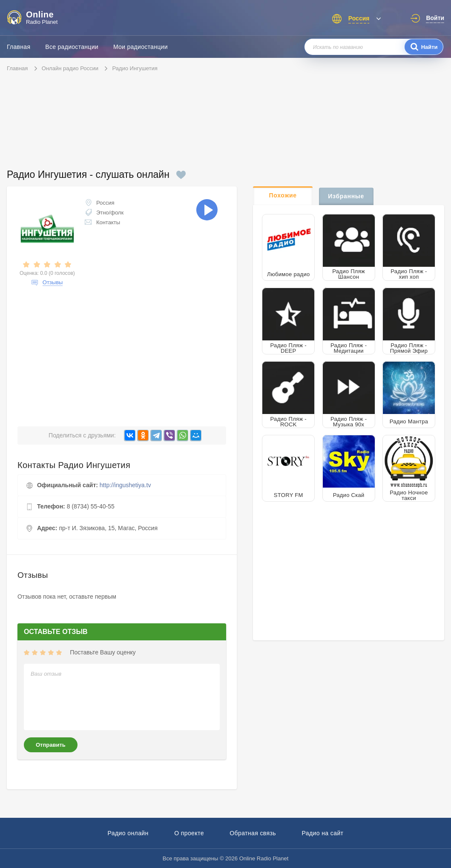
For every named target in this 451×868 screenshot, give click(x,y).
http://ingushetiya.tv (125, 485)
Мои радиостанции (141, 47)
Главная (19, 47)
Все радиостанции (72, 47)
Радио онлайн (128, 833)
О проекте (189, 833)
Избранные (346, 196)
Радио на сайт (322, 833)
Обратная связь (253, 833)
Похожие (283, 195)
